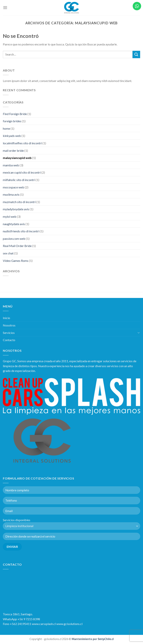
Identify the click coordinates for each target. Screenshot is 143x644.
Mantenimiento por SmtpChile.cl (92, 639)
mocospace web (14, 187)
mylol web (10, 216)
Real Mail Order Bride (17, 246)
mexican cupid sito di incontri (22, 172)
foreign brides (12, 121)
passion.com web (14, 239)
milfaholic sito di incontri (19, 180)
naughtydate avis (14, 224)
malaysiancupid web (17, 158)
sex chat (8, 253)
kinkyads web (12, 136)
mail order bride (13, 150)
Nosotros (9, 325)
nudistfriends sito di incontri (21, 231)
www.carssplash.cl (44, 624)
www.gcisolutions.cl (69, 624)
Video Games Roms (16, 261)
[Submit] (136, 54)
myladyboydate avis (16, 209)
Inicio (6, 318)
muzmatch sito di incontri (19, 202)
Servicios (9, 333)
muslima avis (11, 194)
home (6, 128)
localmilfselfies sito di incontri (22, 143)
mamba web (11, 165)
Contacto (9, 340)
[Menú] (5, 8)
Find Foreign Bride (15, 114)
